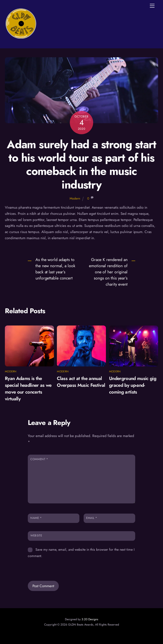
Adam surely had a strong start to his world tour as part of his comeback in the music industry (81, 165)
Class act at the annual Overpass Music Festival (81, 382)
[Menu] (152, 6)
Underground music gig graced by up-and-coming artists (133, 385)
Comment (39, 459)
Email (92, 518)
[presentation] (57, 567)
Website (36, 535)
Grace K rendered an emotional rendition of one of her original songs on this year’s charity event (108, 272)
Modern (75, 198)
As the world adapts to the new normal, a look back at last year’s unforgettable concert (55, 269)
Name (36, 518)
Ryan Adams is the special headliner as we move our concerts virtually (28, 388)
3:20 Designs (90, 619)
